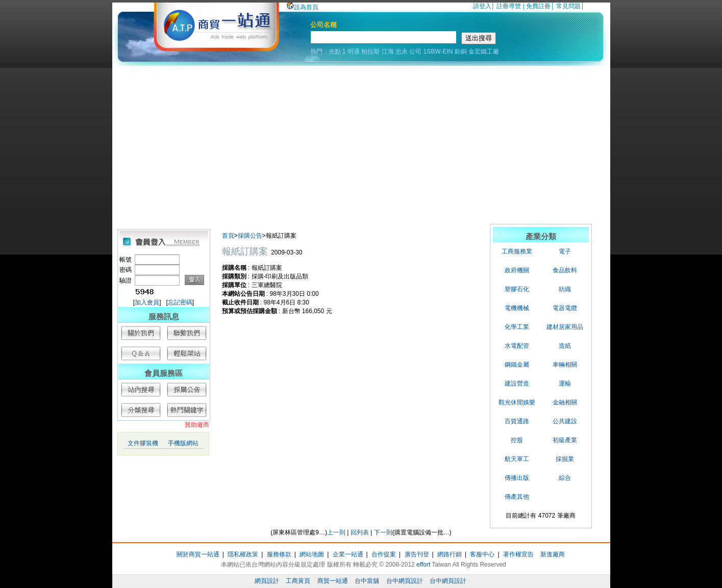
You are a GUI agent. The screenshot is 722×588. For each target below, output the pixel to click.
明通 (354, 52)
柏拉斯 (370, 52)
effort (423, 565)
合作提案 (384, 554)
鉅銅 (461, 52)
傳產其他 (517, 497)
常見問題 (568, 6)
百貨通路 (517, 421)
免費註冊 (538, 6)
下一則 (383, 532)
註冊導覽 (509, 6)
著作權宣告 (518, 554)
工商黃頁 (298, 581)
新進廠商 (553, 554)
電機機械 (517, 308)
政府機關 (517, 270)
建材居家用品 (565, 327)
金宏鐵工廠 (484, 52)
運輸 (565, 384)
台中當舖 (367, 581)
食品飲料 (565, 270)
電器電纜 (565, 308)
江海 (388, 52)
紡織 (565, 289)
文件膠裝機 (143, 443)
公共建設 (565, 421)
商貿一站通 (333, 581)
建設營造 (517, 384)
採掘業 (565, 459)
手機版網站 (183, 443)
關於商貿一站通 (198, 554)
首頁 (228, 236)
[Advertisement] (361, 142)
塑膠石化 (517, 289)
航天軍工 (517, 459)
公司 (415, 52)
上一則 (336, 532)
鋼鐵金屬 (517, 365)
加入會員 (147, 302)
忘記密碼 (180, 302)
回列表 (360, 532)
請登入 (482, 6)
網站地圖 (312, 554)
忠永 (402, 52)
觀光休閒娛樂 (517, 402)
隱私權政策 (243, 554)
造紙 (565, 346)
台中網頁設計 (405, 581)
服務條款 (279, 554)
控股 (517, 440)
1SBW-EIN (438, 52)
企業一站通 (348, 554)
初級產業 (565, 440)
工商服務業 (517, 251)
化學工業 (517, 327)
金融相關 (565, 402)
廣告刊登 (417, 554)
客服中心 (482, 554)
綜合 (565, 478)
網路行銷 (450, 554)
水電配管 (517, 346)
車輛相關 (565, 365)
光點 (335, 52)
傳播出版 (517, 478)
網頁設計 (267, 581)
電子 (565, 251)
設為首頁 (303, 7)
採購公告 (250, 236)
